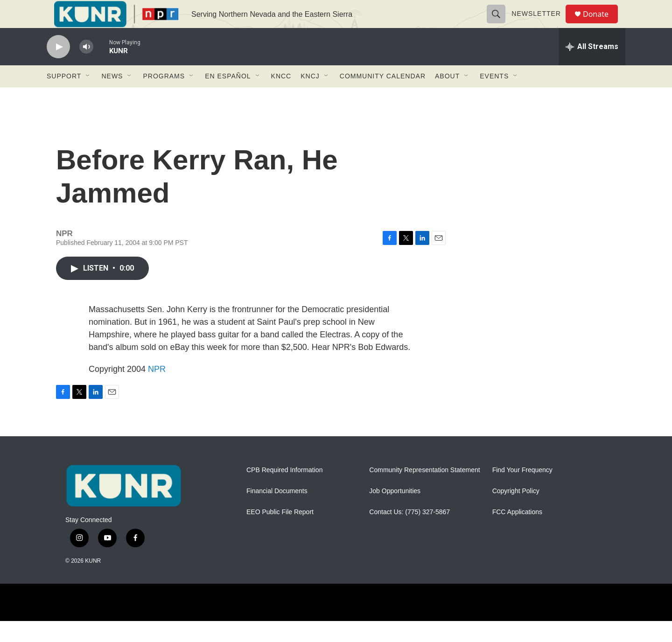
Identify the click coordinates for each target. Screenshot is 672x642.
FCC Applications (517, 533)
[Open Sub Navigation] (88, 97)
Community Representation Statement (424, 491)
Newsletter (540, 24)
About (447, 97)
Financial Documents (277, 512)
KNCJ (310, 97)
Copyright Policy (516, 512)
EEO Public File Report (280, 533)
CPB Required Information (284, 491)
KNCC (281, 97)
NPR (157, 390)
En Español (228, 97)
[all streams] (592, 68)
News (112, 97)
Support (64, 97)
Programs (164, 97)
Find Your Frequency (522, 491)
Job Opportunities (395, 512)
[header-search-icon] (500, 24)
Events (494, 97)
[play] (58, 68)
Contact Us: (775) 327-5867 (409, 533)
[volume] (86, 68)
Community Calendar (383, 97)
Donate (602, 24)
